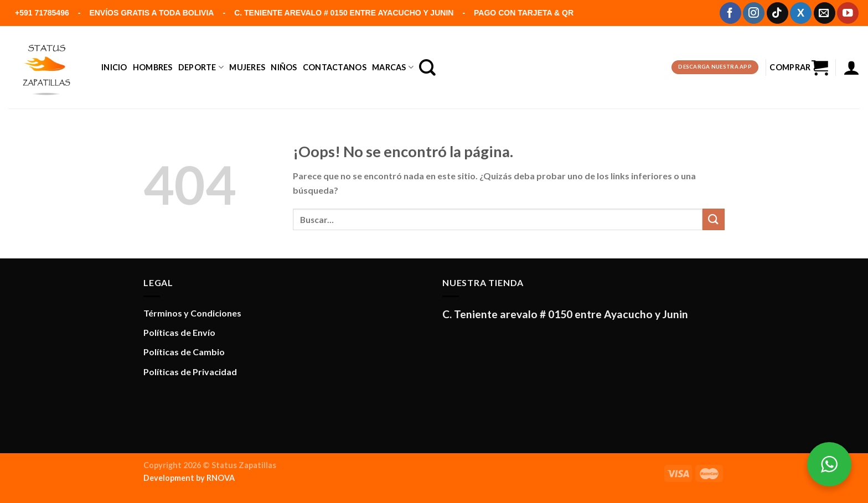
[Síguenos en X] (801, 13)
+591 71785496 (42, 13)
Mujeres (247, 67)
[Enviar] (714, 219)
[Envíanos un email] (825, 13)
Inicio (114, 67)
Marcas (393, 67)
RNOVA (221, 478)
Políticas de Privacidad (190, 372)
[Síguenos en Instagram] (754, 13)
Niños (284, 67)
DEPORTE (201, 67)
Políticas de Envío (179, 332)
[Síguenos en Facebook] (730, 13)
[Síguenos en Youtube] (848, 13)
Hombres (153, 67)
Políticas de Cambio (184, 352)
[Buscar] (427, 68)
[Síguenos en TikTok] (777, 13)
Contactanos (335, 67)
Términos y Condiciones (192, 313)
